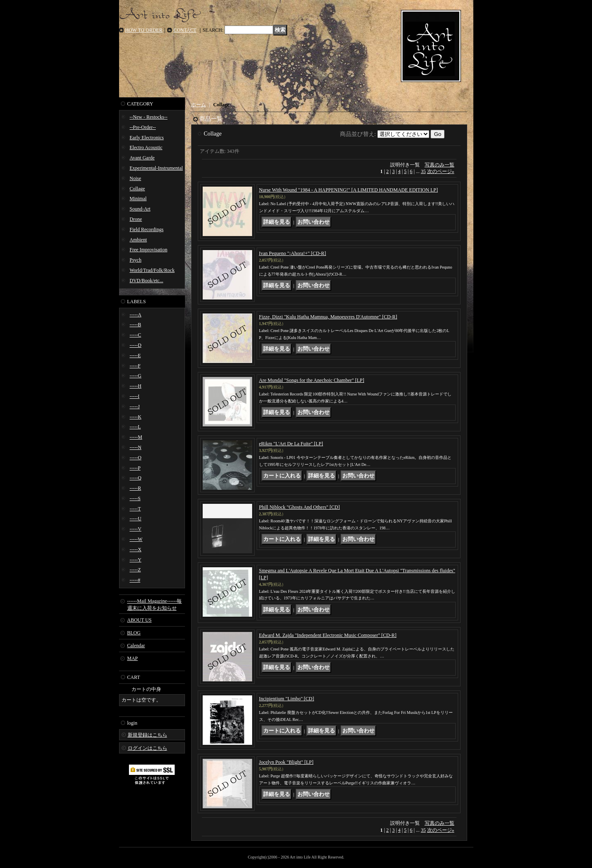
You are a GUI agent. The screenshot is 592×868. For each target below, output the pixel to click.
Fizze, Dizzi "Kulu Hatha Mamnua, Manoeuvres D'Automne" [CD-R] (328, 317)
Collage (137, 189)
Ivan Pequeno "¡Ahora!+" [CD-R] (293, 253)
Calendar (136, 646)
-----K (136, 417)
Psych (136, 260)
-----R (136, 488)
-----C (136, 335)
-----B (136, 325)
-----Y (136, 560)
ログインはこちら (147, 748)
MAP (133, 658)
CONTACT (185, 30)
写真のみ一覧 (440, 165)
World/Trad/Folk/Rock (152, 270)
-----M (136, 437)
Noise (136, 178)
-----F (135, 366)
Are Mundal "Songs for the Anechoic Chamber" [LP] (312, 380)
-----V (136, 529)
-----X (136, 550)
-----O (136, 458)
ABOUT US (139, 620)
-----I (135, 396)
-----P (135, 468)
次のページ (441, 171)
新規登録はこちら (147, 735)
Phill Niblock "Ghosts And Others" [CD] (300, 507)
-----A (136, 315)
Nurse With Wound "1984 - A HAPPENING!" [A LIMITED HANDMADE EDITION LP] (349, 190)
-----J (135, 407)
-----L (135, 427)
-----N (136, 447)
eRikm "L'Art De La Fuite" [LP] (291, 444)
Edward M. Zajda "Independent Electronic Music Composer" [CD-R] (328, 635)
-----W (136, 539)
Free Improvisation (149, 250)
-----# (135, 580)
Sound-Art (140, 209)
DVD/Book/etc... (147, 281)
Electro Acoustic (146, 147)
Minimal (138, 199)
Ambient (138, 240)
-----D (136, 345)
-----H (136, 386)
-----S (135, 498)
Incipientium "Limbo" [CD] (287, 699)
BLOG (134, 633)
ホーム (199, 105)
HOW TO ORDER (144, 30)
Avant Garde (142, 158)
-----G (136, 376)
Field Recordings (147, 229)
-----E (135, 356)
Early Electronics (147, 138)
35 (424, 171)
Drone (136, 219)
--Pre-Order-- (143, 127)
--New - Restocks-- (149, 117)
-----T (135, 509)
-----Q (136, 478)
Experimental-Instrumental (156, 168)
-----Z (135, 570)
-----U (136, 519)
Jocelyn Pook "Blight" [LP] (286, 762)
